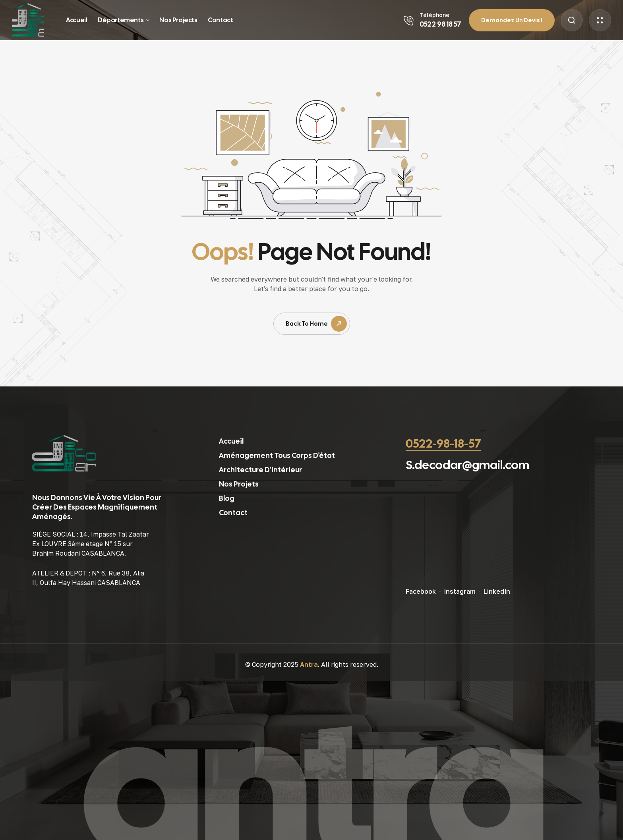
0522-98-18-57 (443, 443)
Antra (309, 664)
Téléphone (434, 15)
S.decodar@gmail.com (467, 465)
